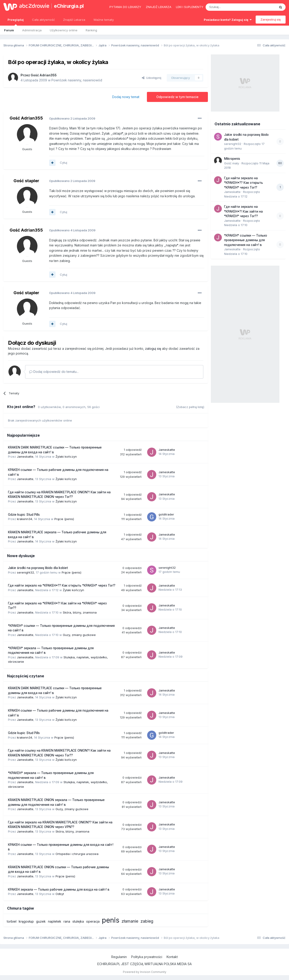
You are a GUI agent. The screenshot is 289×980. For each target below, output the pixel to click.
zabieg (147, 921)
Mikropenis (232, 159)
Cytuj (64, 163)
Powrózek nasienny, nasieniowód (77, 80)
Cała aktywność (43, 20)
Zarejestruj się (271, 19)
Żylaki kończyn (66, 457)
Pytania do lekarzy (125, 7)
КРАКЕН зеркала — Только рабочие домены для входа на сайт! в (59, 889)
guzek (41, 921)
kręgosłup (26, 921)
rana (67, 921)
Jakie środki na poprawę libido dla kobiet (38, 568)
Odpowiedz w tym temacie (177, 97)
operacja (93, 921)
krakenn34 (25, 519)
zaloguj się (153, 348)
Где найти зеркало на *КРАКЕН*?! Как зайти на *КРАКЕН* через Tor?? (243, 211)
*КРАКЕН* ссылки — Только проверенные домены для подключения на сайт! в (246, 240)
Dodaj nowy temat (126, 97)
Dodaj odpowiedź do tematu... (54, 372)
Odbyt (60, 894)
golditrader (166, 514)
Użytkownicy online (64, 30)
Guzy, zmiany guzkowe (79, 635)
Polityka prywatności (147, 957)
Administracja (32, 30)
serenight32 (25, 572)
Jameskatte (25, 457)
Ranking (91, 30)
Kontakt (172, 957)
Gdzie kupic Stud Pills (24, 515)
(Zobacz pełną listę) (190, 407)
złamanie (130, 921)
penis (111, 920)
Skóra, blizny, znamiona (80, 612)
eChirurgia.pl (69, 6)
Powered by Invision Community (145, 972)
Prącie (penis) (64, 519)
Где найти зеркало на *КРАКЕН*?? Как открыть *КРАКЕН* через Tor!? (62, 585)
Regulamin (119, 957)
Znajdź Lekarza (74, 20)
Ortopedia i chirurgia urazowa (77, 854)
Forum (9, 30)
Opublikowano (72, 118)
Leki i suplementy (190, 7)
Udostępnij (152, 78)
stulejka (78, 921)
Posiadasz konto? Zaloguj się (228, 20)
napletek (55, 921)
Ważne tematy (104, 20)
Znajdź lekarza (159, 7)
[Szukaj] (229, 7)
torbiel (12, 921)
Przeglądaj (16, 22)
